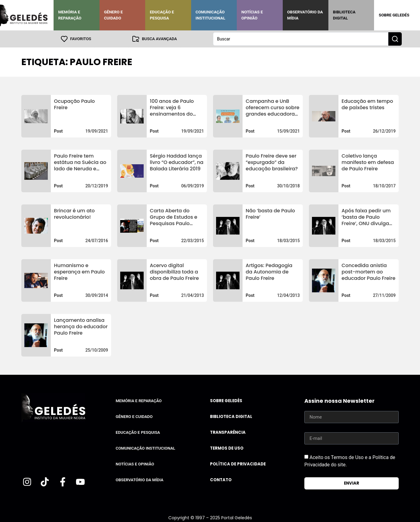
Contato (221, 480)
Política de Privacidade (238, 464)
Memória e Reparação (70, 15)
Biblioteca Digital (344, 15)
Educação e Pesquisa (162, 15)
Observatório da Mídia (305, 15)
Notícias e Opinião (252, 15)
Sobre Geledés (394, 15)
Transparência (228, 432)
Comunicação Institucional (211, 15)
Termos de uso (227, 448)
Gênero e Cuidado (114, 15)
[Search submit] (395, 39)
